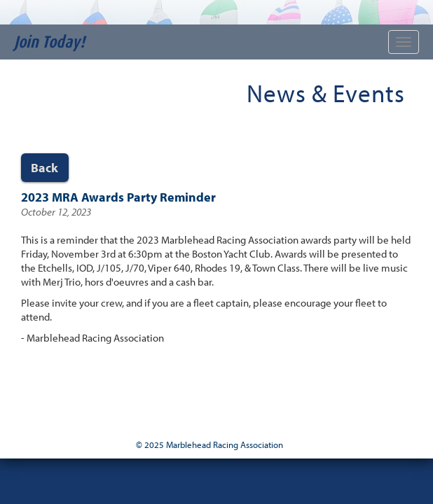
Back (44, 168)
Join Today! (49, 42)
